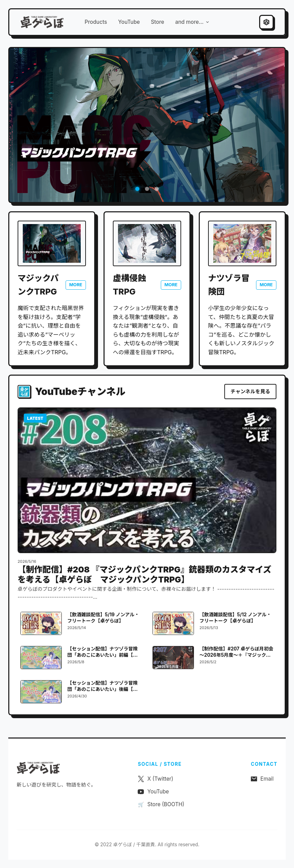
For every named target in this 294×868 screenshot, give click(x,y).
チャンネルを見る (250, 391)
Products (96, 22)
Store (158, 22)
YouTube (129, 22)
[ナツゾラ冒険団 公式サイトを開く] (242, 243)
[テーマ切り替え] (266, 22)
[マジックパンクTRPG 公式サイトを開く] (52, 243)
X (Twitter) (155, 779)
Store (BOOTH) (161, 804)
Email (262, 779)
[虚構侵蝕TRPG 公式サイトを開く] (147, 243)
